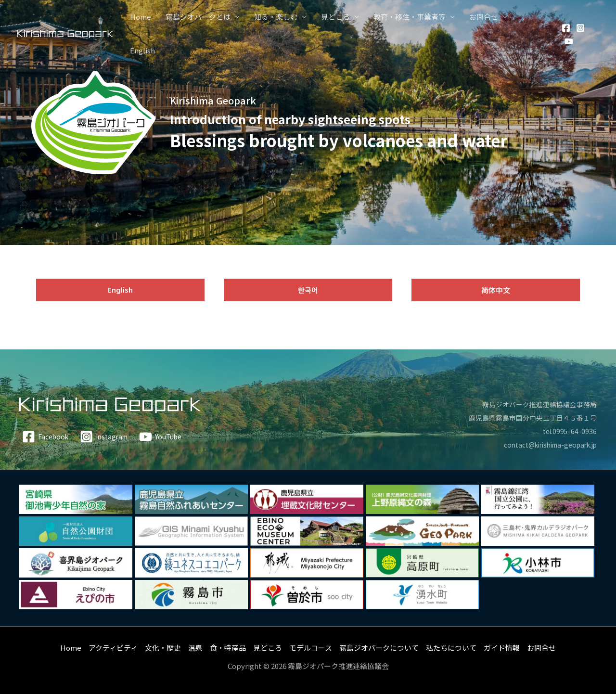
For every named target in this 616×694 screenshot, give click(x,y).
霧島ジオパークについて (379, 648)
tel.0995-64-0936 (569, 431)
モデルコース (311, 648)
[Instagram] (580, 28)
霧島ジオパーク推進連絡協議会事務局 (535, 404)
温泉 (195, 648)
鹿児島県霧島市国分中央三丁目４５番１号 (528, 418)
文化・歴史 (163, 648)
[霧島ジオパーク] (65, 33)
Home (141, 17)
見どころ (335, 17)
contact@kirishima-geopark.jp (544, 444)
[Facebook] (566, 28)
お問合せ (484, 17)
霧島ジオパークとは (198, 17)
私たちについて (451, 648)
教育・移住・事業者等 (410, 17)
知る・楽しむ (276, 17)
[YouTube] (569, 41)
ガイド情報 (502, 648)
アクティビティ (113, 648)
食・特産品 (228, 648)
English (142, 50)
